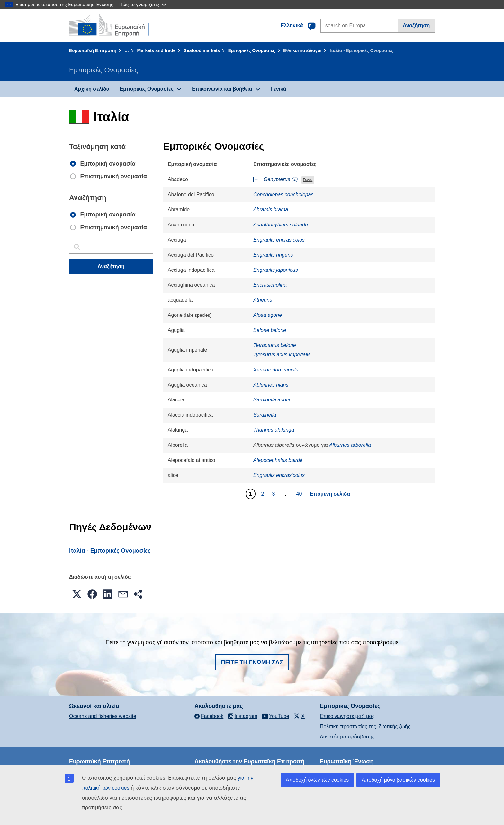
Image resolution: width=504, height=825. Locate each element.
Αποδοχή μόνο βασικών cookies (398, 780)
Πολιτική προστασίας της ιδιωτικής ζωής (365, 726)
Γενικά (279, 89)
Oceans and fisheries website (103, 716)
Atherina (263, 300)
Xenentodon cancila (276, 370)
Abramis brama (271, 210)
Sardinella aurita (272, 400)
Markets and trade (156, 50)
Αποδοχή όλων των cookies (317, 780)
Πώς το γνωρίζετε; (143, 4)
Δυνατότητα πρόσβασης (347, 737)
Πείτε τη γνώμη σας (252, 662)
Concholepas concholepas (283, 194)
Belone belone (270, 330)
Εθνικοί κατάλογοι (302, 50)
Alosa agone (268, 315)
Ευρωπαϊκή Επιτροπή (93, 50)
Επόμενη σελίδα (330, 494)
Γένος (308, 180)
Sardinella (265, 415)
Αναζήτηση (416, 26)
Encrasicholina (270, 285)
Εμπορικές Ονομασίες (252, 50)
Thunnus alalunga (274, 430)
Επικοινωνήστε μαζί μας (347, 716)
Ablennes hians (271, 385)
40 (300, 494)
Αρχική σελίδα (92, 89)
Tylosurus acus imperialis (282, 355)
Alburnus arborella (350, 445)
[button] (77, 594)
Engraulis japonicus (276, 270)
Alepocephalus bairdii (278, 460)
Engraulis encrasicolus (279, 240)
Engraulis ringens (273, 255)
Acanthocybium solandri (281, 225)
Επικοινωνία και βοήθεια (222, 89)
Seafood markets (202, 50)
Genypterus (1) (281, 179)
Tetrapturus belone (275, 345)
